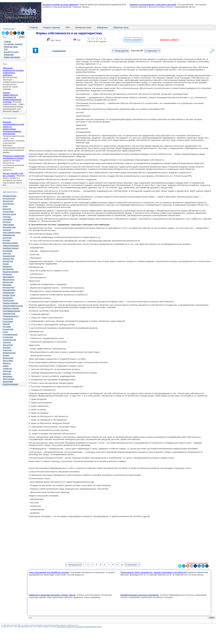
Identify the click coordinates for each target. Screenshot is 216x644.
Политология (8, 300)
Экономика (8, 376)
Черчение (7, 371)
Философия (8, 361)
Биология (7, 209)
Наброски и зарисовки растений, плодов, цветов (52, 595)
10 (122, 564)
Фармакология (9, 353)
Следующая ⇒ (152, 51)
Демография (8, 225)
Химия (6, 366)
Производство (9, 314)
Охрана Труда (9, 295)
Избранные (9, 55)
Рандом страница (52, 27)
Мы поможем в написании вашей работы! (89, 627)
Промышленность (11, 316)
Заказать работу (169, 40)
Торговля (7, 348)
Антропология (9, 198)
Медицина (7, 274)
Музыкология (9, 287)
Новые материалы (12, 57)
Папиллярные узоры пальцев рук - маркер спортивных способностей (153, 572)
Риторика (7, 327)
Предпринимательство (13, 306)
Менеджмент (8, 277)
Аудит (5, 206)
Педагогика (8, 298)
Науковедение (9, 290)
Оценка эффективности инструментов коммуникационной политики (12, 97)
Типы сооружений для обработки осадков (49, 572)
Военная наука (9, 214)
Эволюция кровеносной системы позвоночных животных (13, 71)
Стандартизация (10, 334)
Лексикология (9, 256)
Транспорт (7, 350)
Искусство (7, 238)
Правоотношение (10, 303)
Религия (6, 324)
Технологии (8, 345)
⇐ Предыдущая (120, 51)
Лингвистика (8, 259)
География (7, 219)
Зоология (7, 230)
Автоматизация (9, 196)
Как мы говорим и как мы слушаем (13, 174)
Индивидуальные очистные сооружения (139, 595)
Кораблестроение (11, 248)
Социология (8, 329)
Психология (8, 319)
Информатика (9, 235)
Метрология (8, 282)
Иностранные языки (12, 232)
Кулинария (7, 251)
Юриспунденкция (10, 384)
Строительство (9, 340)
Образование (9, 293)
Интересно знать (11, 52)
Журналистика (9, 227)
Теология (7, 342)
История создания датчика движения (60, 4)
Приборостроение (11, 308)
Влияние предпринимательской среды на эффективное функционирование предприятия (13, 128)
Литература (8, 261)
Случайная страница (13, 44)
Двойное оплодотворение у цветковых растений (153, 4)
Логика (6, 264)
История (6, 240)
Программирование (11, 311)
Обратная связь (11, 47)
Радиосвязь (8, 321)
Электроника (8, 379)
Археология (8, 201)
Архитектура (8, 204)
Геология (7, 222)
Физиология (8, 358)
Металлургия (8, 280)
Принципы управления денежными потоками (14, 157)
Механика (7, 285)
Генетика (7, 217)
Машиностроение (10, 272)
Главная (7, 41)
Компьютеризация (11, 246)
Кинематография (10, 243)
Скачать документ (133, 40)
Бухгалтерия (8, 211)
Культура (7, 253)
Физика (6, 355)
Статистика (8, 337)
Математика (8, 269)
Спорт (5, 332)
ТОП (6, 49)
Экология (7, 374)
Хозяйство (7, 368)
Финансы (7, 363)
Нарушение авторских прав (66, 627)
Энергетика (8, 382)
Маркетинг (7, 266)
